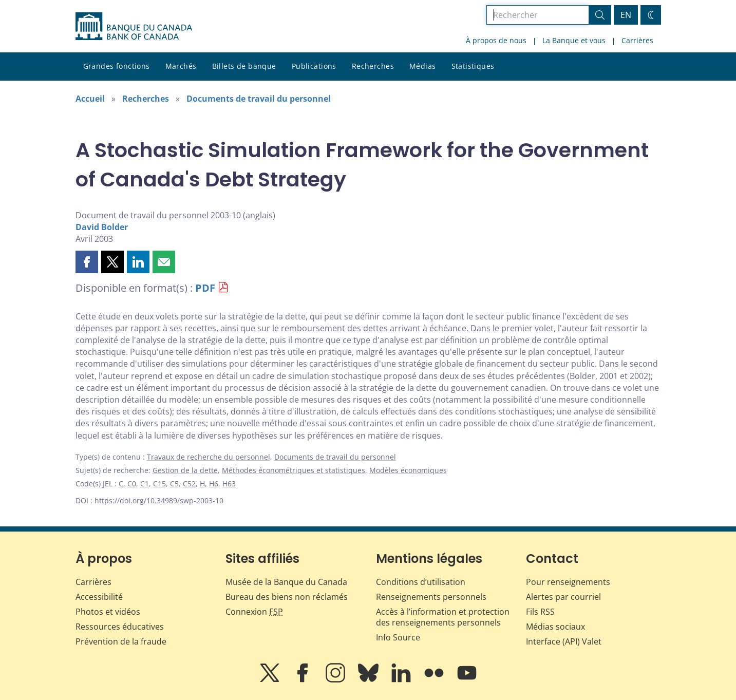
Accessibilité (99, 597)
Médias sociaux (555, 627)
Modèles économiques (408, 470)
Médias (423, 66)
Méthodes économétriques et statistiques (294, 470)
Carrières (637, 40)
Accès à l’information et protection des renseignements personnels (443, 617)
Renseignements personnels (431, 597)
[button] (87, 262)
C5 (174, 484)
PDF (205, 288)
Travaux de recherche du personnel (209, 457)
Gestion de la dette (185, 470)
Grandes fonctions (117, 66)
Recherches (373, 66)
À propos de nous (496, 40)
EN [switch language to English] (626, 15)
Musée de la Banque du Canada (286, 582)
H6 (214, 484)
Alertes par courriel (563, 597)
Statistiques (473, 66)
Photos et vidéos (108, 612)
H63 (229, 484)
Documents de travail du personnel (259, 99)
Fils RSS (540, 612)
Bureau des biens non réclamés (287, 597)
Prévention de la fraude (121, 641)
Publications (314, 66)
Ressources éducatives (120, 627)
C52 (189, 484)
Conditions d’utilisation (421, 582)
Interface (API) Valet (564, 641)
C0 (132, 484)
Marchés (181, 66)
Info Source (398, 637)
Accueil (90, 99)
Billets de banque (244, 66)
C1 (145, 484)
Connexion (254, 612)
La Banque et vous (574, 40)
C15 (159, 484)
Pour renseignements (568, 582)
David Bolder (102, 227)
